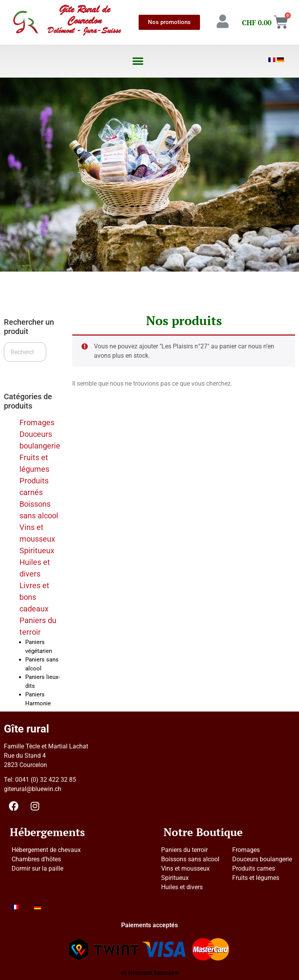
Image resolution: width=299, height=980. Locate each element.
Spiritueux (37, 551)
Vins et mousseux (185, 868)
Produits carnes (254, 868)
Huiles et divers (182, 887)
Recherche (24, 371)
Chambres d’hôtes (36, 859)
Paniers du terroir (184, 850)
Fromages (37, 422)
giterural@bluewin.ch (33, 789)
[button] (138, 61)
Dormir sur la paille (37, 868)
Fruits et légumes (256, 878)
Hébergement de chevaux (46, 850)
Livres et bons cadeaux (34, 597)
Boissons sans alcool (190, 859)
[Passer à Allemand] (280, 60)
